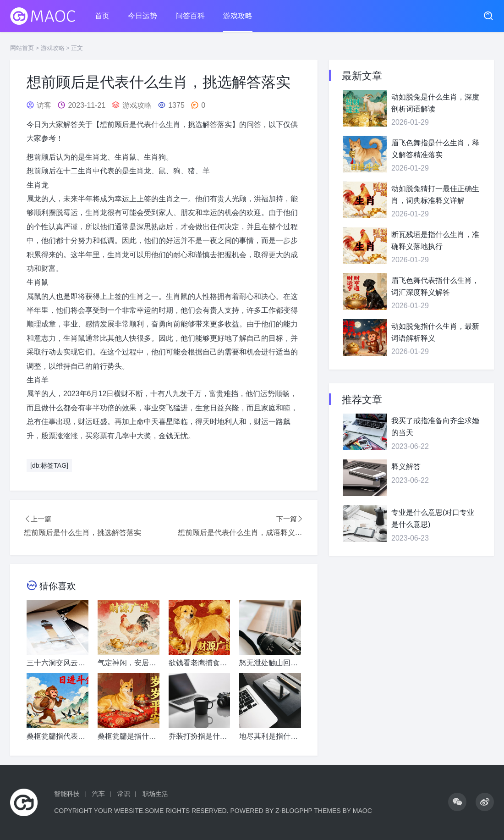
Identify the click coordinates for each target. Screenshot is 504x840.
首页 (102, 16)
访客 (44, 105)
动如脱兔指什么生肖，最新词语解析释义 (435, 332)
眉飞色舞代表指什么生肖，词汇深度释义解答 (435, 286)
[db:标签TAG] (49, 465)
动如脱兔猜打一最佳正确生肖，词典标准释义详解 (435, 195)
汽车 (99, 794)
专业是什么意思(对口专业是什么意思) (433, 518)
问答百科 (190, 16)
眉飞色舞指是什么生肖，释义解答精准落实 (435, 149)
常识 (124, 794)
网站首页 (22, 48)
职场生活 (155, 794)
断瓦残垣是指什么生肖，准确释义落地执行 (435, 240)
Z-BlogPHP (294, 811)
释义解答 (406, 467)
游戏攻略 (238, 16)
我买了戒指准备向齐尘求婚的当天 (435, 427)
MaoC (362, 811)
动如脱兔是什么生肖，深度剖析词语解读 (435, 103)
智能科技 (67, 794)
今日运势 (142, 16)
